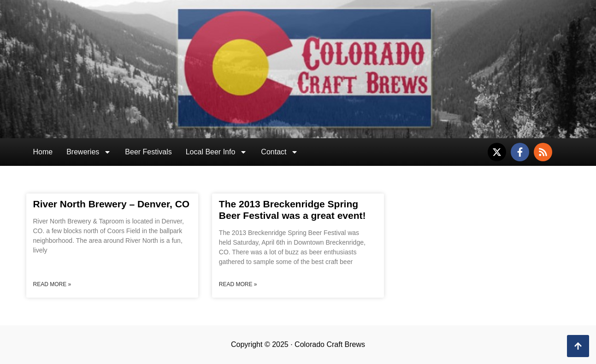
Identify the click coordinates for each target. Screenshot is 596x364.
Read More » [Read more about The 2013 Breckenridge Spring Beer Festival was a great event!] (238, 284)
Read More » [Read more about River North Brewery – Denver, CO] (52, 284)
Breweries (89, 152)
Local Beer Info (217, 152)
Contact (280, 152)
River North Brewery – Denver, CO (112, 204)
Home (43, 152)
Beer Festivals (148, 152)
